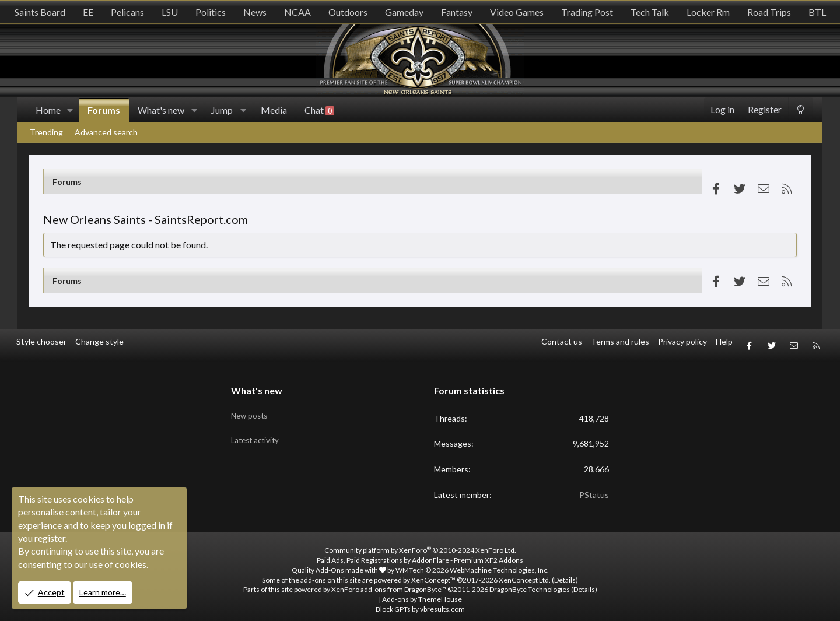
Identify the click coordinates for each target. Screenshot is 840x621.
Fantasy (457, 12)
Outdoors (348, 12)
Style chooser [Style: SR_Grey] (41, 341)
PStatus (594, 487)
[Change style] (801, 110)
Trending (46, 132)
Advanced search (106, 132)
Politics (211, 12)
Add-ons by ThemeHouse (422, 592)
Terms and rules (620, 341)
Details (565, 572)
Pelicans (127, 12)
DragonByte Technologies (530, 582)
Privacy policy (682, 341)
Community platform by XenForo (420, 543)
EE (88, 12)
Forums (104, 110)
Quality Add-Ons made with (339, 562)
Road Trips (769, 12)
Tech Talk (650, 12)
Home (48, 110)
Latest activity (257, 426)
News (255, 12)
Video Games (517, 12)
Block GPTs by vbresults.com (420, 601)
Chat (319, 110)
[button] (70, 110)
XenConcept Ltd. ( (526, 572)
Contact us (562, 341)
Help (724, 341)
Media (274, 110)
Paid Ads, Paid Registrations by (420, 552)
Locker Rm (708, 12)
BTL (817, 12)
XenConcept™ (433, 572)
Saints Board (40, 12)
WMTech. (472, 562)
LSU (170, 12)
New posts (251, 404)
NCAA (297, 12)
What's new (161, 110)
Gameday (404, 12)
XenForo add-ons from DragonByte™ (389, 582)
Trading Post (587, 12)
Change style (99, 341)
